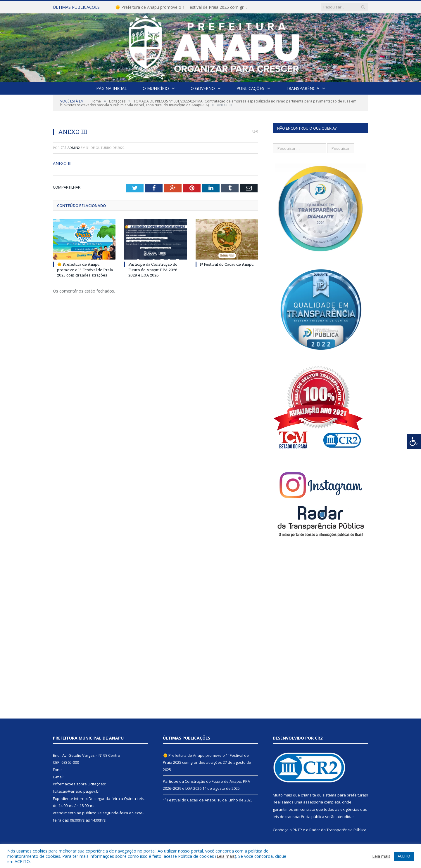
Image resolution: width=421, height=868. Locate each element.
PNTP (297, 830)
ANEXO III (62, 163)
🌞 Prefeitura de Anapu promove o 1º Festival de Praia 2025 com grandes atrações (182, 7)
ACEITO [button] (404, 856)
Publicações (250, 88)
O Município (156, 88)
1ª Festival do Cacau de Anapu (227, 264)
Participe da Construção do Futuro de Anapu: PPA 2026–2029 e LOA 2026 (154, 269)
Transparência (303, 88)
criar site (308, 795)
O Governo (203, 88)
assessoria (313, 802)
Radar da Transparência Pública (338, 830)
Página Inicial (112, 88)
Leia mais (226, 856)
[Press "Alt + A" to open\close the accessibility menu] (414, 442)
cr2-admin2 (70, 148)
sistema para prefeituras (345, 795)
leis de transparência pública (299, 817)
